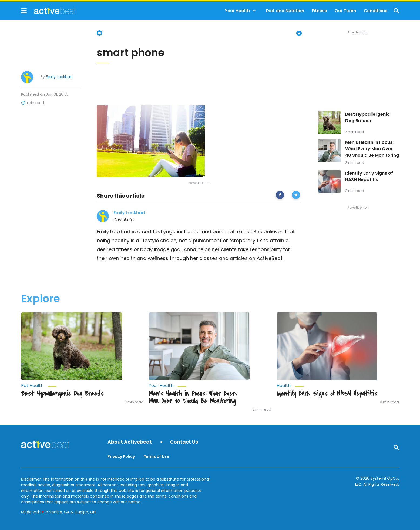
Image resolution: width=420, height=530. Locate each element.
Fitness (319, 11)
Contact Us (184, 442)
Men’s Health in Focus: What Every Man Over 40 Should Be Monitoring (372, 149)
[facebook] (280, 196)
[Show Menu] (24, 11)
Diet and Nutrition (285, 11)
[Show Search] (396, 11)
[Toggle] (254, 11)
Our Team (345, 11)
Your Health (237, 11)
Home (99, 33)
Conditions (376, 11)
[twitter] (296, 196)
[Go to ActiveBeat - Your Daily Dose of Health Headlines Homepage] (48, 11)
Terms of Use (156, 456)
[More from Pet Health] (72, 386)
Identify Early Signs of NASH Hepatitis (369, 176)
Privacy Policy (121, 456)
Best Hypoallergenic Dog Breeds (367, 117)
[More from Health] (327, 386)
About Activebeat (130, 442)
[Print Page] (299, 33)
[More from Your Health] (199, 386)
